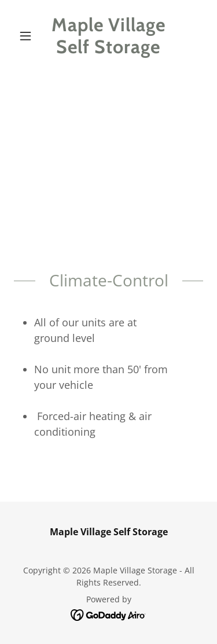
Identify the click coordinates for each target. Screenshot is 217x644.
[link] (108, 36)
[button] (28, 36)
